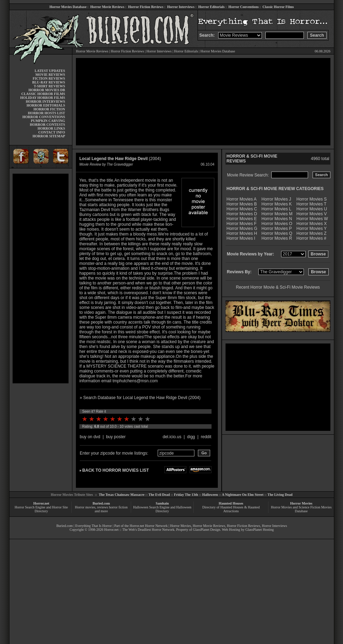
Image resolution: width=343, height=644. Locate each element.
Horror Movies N (277, 219)
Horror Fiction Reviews (146, 7)
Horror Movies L (276, 209)
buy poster (116, 437)
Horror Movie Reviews (107, 7)
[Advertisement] (41, 278)
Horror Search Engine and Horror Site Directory (41, 509)
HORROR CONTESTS (47, 125)
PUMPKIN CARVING (48, 121)
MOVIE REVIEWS (50, 75)
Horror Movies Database (68, 7)
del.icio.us (172, 437)
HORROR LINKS (51, 128)
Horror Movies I (241, 238)
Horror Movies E (242, 219)
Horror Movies (301, 503)
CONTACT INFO (52, 132)
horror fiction (118, 507)
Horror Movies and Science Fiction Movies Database (301, 509)
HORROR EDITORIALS (46, 105)
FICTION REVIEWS (49, 78)
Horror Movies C (242, 209)
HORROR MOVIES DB (47, 90)
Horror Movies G (242, 229)
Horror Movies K (277, 204)
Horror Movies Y (312, 229)
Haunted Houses (231, 503)
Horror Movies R (277, 238)
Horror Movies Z (312, 233)
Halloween (210, 495)
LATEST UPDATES (50, 71)
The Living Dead (280, 495)
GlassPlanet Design (207, 530)
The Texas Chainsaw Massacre (122, 495)
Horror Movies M (277, 214)
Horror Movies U (312, 209)
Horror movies (85, 507)
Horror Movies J (276, 199)
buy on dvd (90, 437)
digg (191, 437)
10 (148, 419)
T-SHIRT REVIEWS (49, 86)
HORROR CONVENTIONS (44, 117)
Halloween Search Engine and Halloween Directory (162, 509)
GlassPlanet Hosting (260, 530)
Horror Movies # (311, 238)
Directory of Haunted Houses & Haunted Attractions (231, 509)
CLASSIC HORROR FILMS (43, 94)
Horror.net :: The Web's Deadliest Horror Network (139, 530)
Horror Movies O (277, 224)
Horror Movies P (277, 229)
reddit (206, 437)
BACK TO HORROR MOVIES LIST (115, 470)
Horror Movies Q (277, 233)
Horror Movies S (312, 199)
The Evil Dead (159, 495)
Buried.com (101, 503)
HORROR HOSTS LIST (47, 113)
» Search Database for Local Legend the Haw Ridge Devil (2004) (140, 398)
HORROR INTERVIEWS (45, 102)
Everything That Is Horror (94, 526)
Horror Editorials (211, 7)
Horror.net (41, 503)
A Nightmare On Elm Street (242, 495)
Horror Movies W (312, 219)
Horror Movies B (242, 204)
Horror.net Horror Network (149, 526)
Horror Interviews (181, 7)
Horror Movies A (242, 199)
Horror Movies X (312, 224)
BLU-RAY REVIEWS (49, 82)
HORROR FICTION (49, 109)
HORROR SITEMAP (49, 136)
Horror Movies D (242, 214)
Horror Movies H (242, 233)
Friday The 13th (186, 495)
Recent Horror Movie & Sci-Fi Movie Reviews (278, 287)
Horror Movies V (312, 214)
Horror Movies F (242, 224)
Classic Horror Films (278, 7)
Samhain (162, 503)
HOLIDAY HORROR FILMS (43, 98)
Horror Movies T (312, 204)
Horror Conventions (244, 7)
